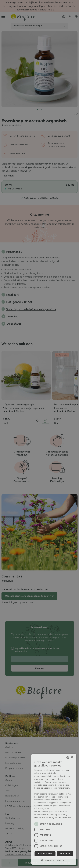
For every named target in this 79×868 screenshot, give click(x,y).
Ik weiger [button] (65, 854)
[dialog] (54, 809)
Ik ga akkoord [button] (45, 854)
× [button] (72, 757)
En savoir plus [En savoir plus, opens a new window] (65, 817)
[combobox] (68, 757)
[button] (54, 860)
